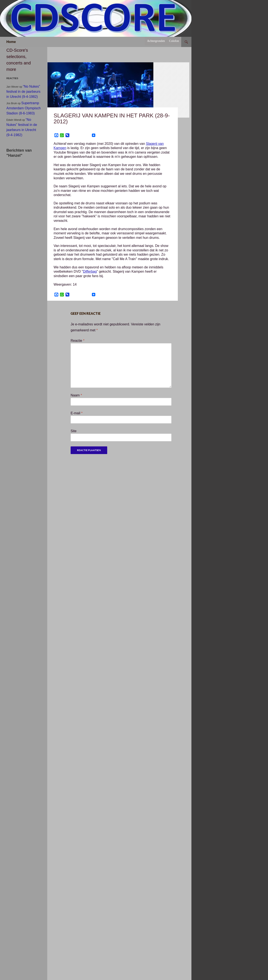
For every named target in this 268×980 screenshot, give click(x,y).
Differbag (90, 271)
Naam (76, 395)
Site (74, 431)
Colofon (174, 41)
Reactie (78, 341)
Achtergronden (156, 41)
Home (11, 42)
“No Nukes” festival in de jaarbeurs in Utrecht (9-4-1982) (23, 92)
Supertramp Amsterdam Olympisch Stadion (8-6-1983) (24, 108)
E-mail (77, 413)
